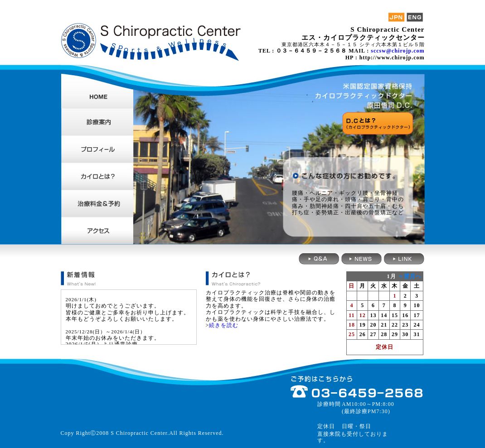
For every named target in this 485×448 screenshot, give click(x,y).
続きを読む (224, 325)
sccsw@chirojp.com (398, 51)
